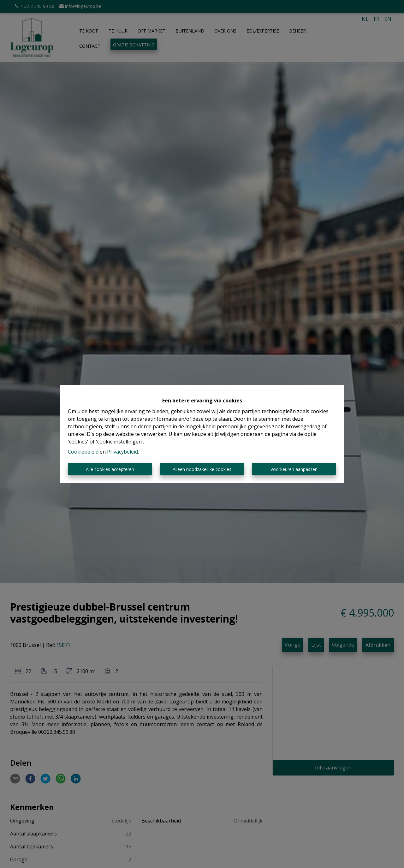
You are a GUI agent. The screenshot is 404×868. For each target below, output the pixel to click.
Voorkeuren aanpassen (294, 469)
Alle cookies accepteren (110, 469)
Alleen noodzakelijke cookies (202, 469)
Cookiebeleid (83, 452)
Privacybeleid (122, 452)
